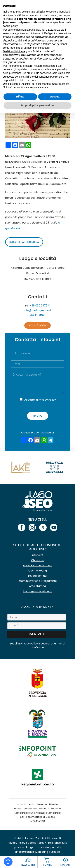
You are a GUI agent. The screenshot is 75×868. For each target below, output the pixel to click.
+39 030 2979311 (40, 306)
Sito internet (38, 315)
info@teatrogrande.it (37, 310)
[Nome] (36, 617)
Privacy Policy (47, 400)
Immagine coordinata (37, 591)
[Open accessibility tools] (8, 862)
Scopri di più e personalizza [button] (37, 105)
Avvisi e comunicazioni (38, 565)
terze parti (60, 30)
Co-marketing (38, 571)
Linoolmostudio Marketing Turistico (37, 852)
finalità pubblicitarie (14, 51)
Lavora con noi (38, 576)
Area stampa (37, 586)
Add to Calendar (37, 325)
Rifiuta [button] (20, 97)
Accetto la (40, 400)
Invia (38, 416)
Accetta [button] (55, 97)
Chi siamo (38, 560)
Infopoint (37, 555)
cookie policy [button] (10, 26)
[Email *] (36, 625)
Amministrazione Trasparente (38, 581)
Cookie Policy (36, 843)
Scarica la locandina (24, 242)
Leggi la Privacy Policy (24, 644)
